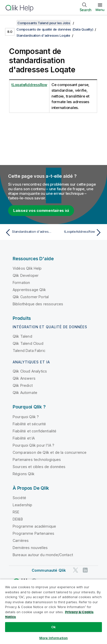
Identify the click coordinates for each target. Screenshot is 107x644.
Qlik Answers (24, 378)
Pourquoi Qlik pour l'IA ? (33, 445)
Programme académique (34, 526)
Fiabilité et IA (24, 438)
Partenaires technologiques (37, 460)
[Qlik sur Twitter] (76, 570)
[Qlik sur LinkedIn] (85, 570)
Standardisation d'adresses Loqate (43, 35)
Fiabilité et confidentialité (34, 431)
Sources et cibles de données (39, 467)
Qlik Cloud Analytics (30, 371)
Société (19, 498)
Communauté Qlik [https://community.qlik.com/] (49, 570)
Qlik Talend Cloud (28, 343)
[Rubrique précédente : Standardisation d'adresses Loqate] (28, 232)
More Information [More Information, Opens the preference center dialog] (53, 638)
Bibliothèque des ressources (38, 304)
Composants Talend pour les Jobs (44, 23)
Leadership (23, 505)
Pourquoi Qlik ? (26, 417)
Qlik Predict (23, 385)
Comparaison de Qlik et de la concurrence (50, 452)
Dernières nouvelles (30, 548)
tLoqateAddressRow (29, 85)
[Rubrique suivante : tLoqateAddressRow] (79, 232)
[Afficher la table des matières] (10, 23)
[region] (53, 612)
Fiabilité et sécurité (29, 424)
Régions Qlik (24, 474)
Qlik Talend (22, 336)
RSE (16, 512)
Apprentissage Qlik (29, 290)
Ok (53, 627)
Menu (100, 10)
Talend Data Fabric (29, 351)
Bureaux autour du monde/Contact (43, 555)
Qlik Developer (26, 275)
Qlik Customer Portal (31, 297)
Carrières (21, 540)
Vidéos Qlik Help (27, 268)
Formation (21, 283)
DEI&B (18, 519)
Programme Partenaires (33, 533)
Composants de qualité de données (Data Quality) (55, 29)
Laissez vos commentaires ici (41, 210)
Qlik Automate (25, 393)
